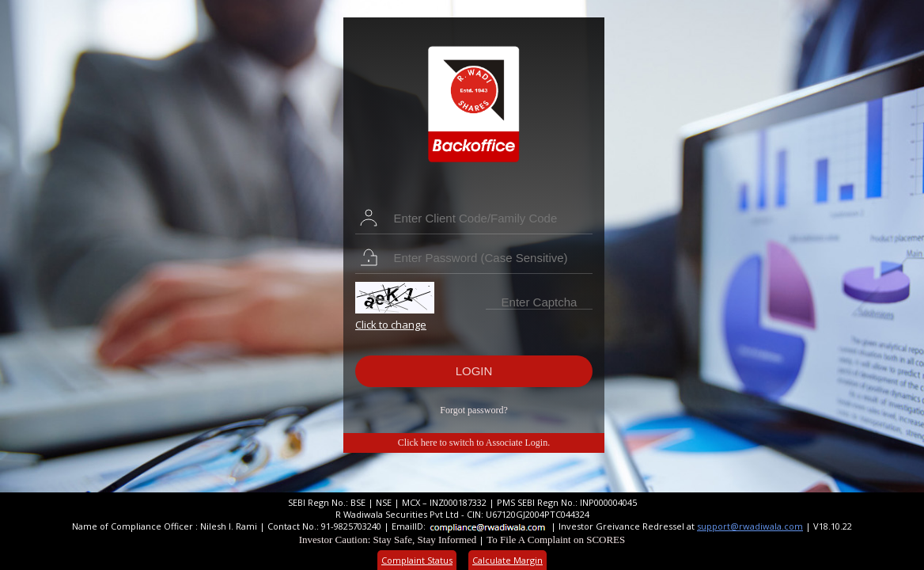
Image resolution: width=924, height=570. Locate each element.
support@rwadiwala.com (750, 526)
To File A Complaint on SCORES (556, 540)
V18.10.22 (833, 526)
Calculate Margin (507, 560)
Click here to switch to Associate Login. (474, 443)
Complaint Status (417, 560)
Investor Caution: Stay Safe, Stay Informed (388, 540)
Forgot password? (473, 410)
